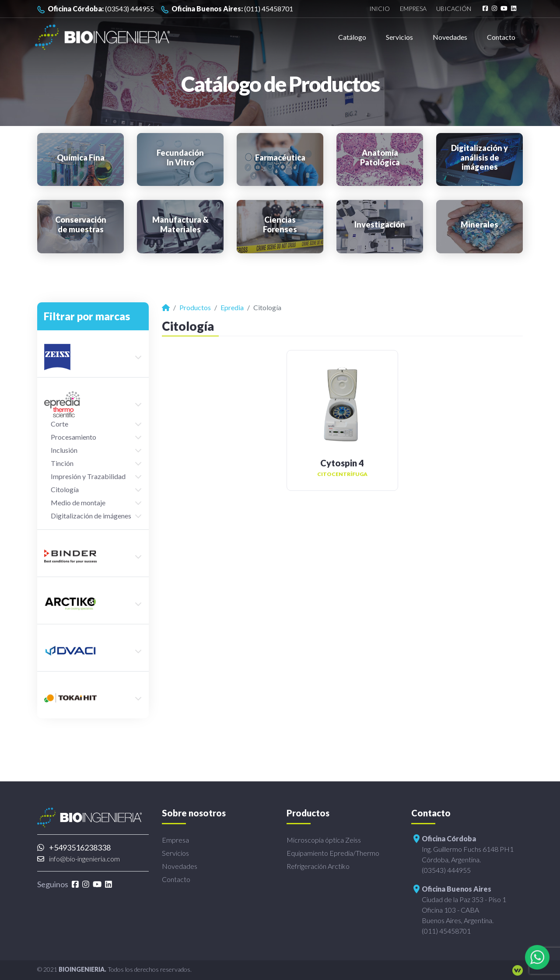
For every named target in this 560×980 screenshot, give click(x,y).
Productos (195, 307)
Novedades (450, 37)
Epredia (232, 307)
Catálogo (352, 37)
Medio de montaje (78, 502)
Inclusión (64, 450)
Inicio (380, 9)
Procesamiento (73, 437)
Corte (59, 424)
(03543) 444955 (96, 9)
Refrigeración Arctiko (318, 866)
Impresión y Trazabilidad (88, 476)
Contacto (501, 37)
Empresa (413, 9)
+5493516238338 (74, 847)
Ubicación (454, 9)
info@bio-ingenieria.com (79, 859)
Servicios (399, 37)
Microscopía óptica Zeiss (324, 840)
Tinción (62, 463)
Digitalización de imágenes (91, 516)
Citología (65, 489)
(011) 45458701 (227, 9)
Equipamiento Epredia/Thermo (333, 853)
